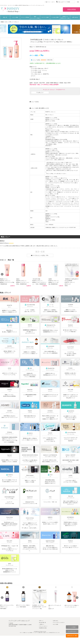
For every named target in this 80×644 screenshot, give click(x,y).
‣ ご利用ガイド (41, 624)
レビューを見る (34, 102)
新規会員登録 (71, 9)
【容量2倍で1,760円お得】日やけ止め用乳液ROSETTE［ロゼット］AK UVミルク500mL (72, 282)
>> (44, 252)
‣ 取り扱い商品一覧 (42, 622)
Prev (2, 274)
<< (36, 252)
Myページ (48, 2)
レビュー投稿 (15, 17)
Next (77, 274)
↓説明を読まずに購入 (72, 636)
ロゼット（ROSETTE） (44, 74)
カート (53, 2)
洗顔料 (39, 72)
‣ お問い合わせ (55, 621)
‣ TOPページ (41, 621)
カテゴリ (33, 76)
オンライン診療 (45, 17)
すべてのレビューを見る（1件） (40, 255)
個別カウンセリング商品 (35, 17)
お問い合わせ (75, 17)
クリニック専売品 (25, 17)
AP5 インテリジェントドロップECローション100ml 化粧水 (7, 607)
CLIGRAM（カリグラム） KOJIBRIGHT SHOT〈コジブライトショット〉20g (39, 607)
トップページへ (72, 631)
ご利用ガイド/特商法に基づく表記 (65, 17)
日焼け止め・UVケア (43, 68)
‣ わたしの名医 (55, 624)
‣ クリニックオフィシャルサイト (59, 622)
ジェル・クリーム (42, 70)
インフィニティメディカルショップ (19, 621)
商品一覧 (5, 17)
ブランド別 (34, 74)
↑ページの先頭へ (72, 627)
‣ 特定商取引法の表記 (43, 628)
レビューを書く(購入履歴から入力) (39, 108)
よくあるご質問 (55, 17)
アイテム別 (34, 68)
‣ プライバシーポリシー (43, 626)
